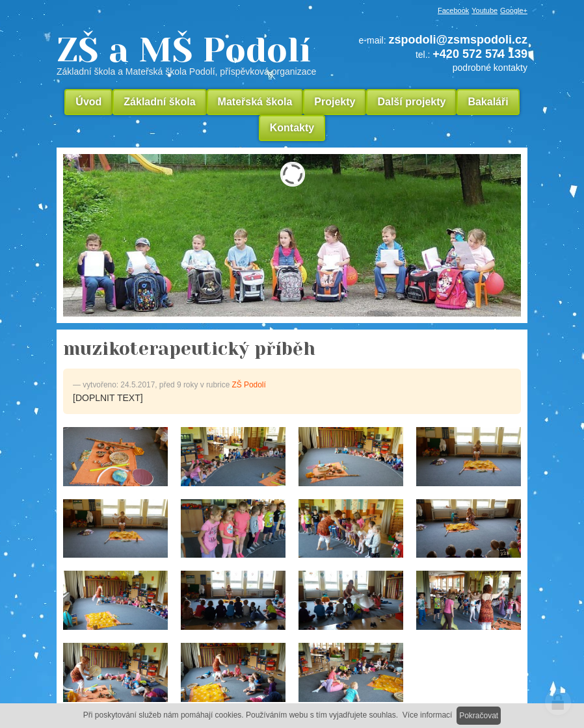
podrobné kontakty (490, 68)
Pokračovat (479, 716)
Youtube (484, 10)
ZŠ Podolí (249, 385)
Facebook (453, 10)
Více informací (428, 715)
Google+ (514, 10)
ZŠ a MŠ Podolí (191, 55)
